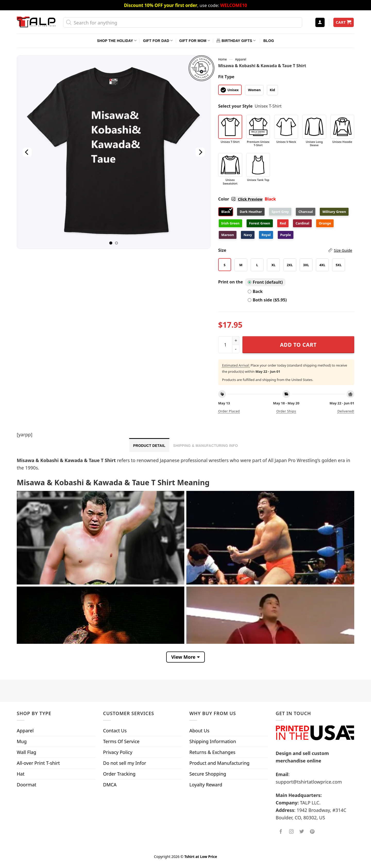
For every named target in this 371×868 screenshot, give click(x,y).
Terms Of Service (121, 741)
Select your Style (235, 106)
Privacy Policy (118, 752)
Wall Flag (27, 752)
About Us (199, 731)
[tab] (149, 445)
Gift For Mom (195, 41)
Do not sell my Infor (125, 763)
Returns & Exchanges (212, 752)
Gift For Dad (158, 41)
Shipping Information (213, 741)
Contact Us (115, 731)
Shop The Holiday (117, 41)
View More (183, 657)
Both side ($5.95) (267, 300)
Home (222, 59)
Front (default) (265, 282)
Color (240, 199)
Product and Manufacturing (219, 763)
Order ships (286, 411)
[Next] (200, 152)
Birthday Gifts (236, 41)
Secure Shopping (208, 774)
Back (255, 291)
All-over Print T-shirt (38, 763)
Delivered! (346, 411)
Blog (269, 41)
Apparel (241, 59)
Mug (22, 741)
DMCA (110, 785)
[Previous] (27, 152)
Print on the (231, 282)
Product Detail (149, 446)
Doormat (27, 785)
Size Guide (343, 250)
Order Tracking (119, 774)
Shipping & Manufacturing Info (205, 446)
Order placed (229, 411)
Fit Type (226, 77)
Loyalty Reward (206, 785)
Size (285, 250)
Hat (21, 774)
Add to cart (298, 345)
